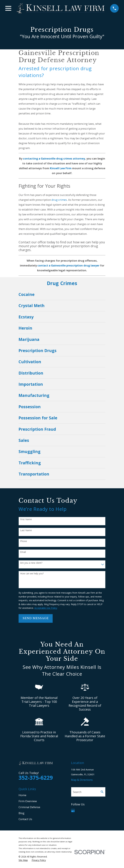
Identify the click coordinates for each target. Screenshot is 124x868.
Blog (21, 813)
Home (22, 795)
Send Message (36, 618)
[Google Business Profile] (73, 810)
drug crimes (59, 200)
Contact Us (25, 819)
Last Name (26, 530)
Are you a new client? (31, 563)
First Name (26, 519)
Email (23, 552)
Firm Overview (28, 801)
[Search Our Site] (102, 792)
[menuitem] (62, 294)
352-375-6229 (36, 778)
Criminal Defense (29, 807)
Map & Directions (82, 780)
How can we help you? (32, 574)
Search (77, 792)
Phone (24, 541)
